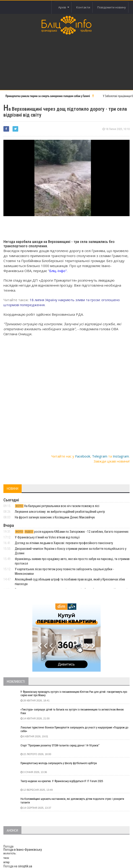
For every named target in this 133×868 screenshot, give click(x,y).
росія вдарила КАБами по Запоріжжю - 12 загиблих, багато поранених (72, 532)
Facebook (83, 456)
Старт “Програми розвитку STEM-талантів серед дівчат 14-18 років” (60, 745)
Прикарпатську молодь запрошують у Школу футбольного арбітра (59, 763)
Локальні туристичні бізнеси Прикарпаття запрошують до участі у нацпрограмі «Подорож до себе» (74, 729)
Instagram (121, 456)
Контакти (83, 7)
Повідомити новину (112, 7)
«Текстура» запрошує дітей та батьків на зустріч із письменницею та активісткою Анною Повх (72, 711)
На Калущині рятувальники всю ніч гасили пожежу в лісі (57, 506)
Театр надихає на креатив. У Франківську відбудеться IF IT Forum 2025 (62, 781)
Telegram (100, 456)
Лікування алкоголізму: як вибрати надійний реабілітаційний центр (60, 512)
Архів (64, 7)
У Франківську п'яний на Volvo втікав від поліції (47, 537)
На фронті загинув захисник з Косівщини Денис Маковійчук (55, 517)
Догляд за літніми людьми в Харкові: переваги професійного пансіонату (64, 543)
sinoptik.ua (25, 866)
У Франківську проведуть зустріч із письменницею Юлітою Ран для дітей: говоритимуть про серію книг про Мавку (74, 694)
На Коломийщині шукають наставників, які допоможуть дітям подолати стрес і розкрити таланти (72, 801)
